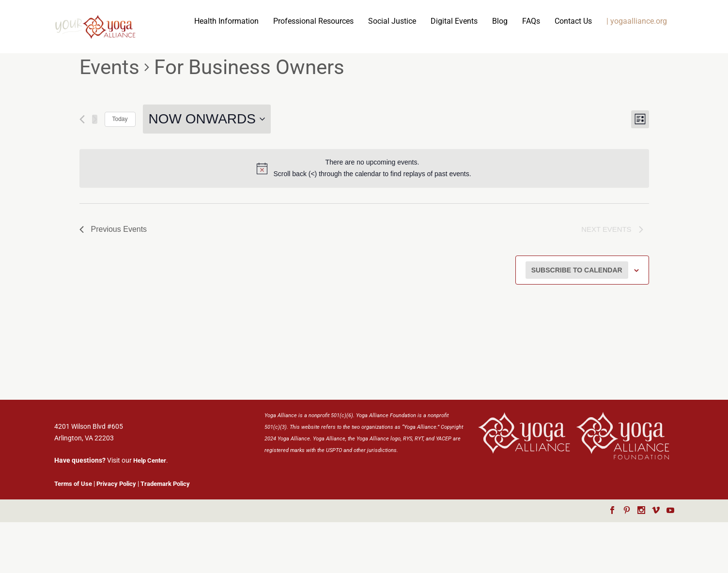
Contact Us (448, 73)
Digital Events (329, 73)
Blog (375, 73)
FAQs (406, 73)
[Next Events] (95, 170)
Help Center (150, 512)
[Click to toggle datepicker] (207, 170)
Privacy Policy (116, 535)
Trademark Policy (165, 535)
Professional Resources (188, 73)
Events (109, 118)
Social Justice (267, 73)
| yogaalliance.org (512, 73)
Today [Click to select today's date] (120, 170)
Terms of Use (73, 535)
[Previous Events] (82, 170)
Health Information (101, 73)
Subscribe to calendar (577, 322)
